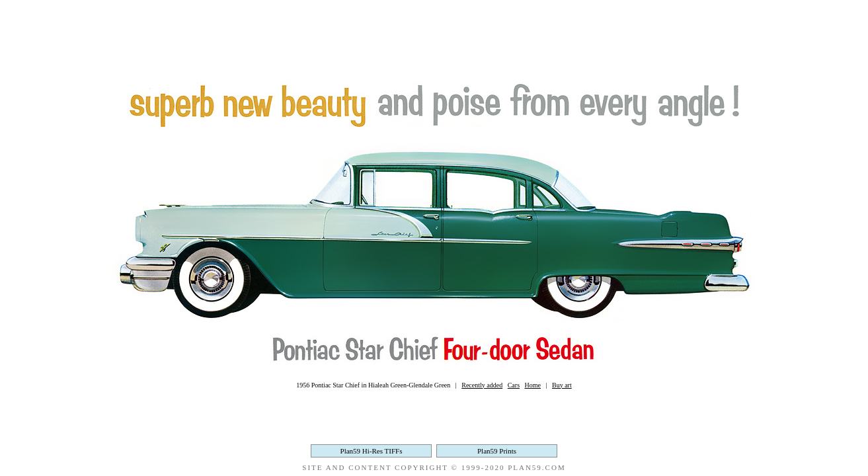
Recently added (482, 385)
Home (533, 385)
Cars (514, 385)
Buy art (562, 385)
